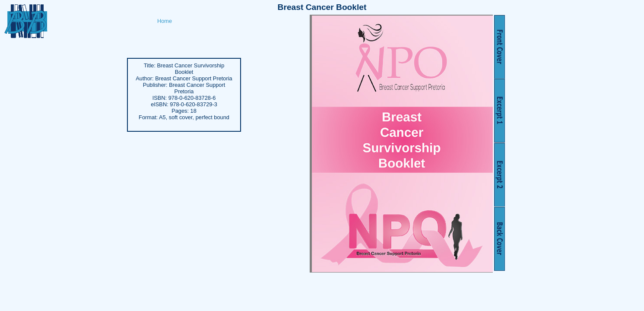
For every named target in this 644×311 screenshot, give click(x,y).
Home (165, 21)
